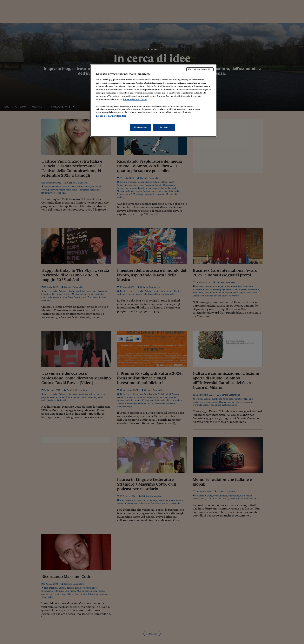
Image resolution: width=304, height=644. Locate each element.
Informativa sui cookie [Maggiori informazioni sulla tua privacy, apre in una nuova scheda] (135, 99)
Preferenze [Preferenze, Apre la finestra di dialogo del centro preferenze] (141, 127)
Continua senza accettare (200, 69)
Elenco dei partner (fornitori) (111, 116)
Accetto (164, 127)
